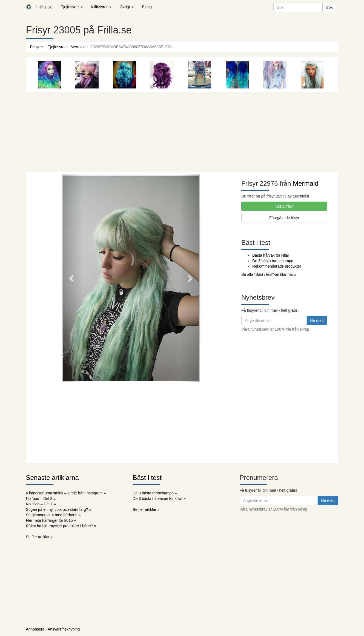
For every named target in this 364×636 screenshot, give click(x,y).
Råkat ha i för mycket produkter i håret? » (61, 526)
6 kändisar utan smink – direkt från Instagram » (66, 493)
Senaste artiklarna (52, 478)
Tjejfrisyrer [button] (72, 7)
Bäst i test (147, 478)
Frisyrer (37, 47)
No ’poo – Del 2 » (41, 499)
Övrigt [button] (127, 7)
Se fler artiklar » (39, 537)
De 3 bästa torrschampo (273, 261)
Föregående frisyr (284, 218)
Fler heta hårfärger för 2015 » (51, 520)
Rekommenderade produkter (277, 266)
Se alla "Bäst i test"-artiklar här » (269, 274)
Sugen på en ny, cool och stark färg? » (59, 509)
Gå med (317, 320)
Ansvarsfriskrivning (64, 629)
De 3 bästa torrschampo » (155, 493)
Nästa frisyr (284, 206)
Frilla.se (44, 7)
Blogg (147, 7)
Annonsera (35, 629)
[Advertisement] (182, 131)
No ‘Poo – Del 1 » (41, 504)
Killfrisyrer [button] (101, 7)
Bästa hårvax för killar (271, 255)
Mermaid (78, 47)
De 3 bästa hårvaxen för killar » (159, 499)
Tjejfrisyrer (57, 47)
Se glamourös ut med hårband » (53, 515)
